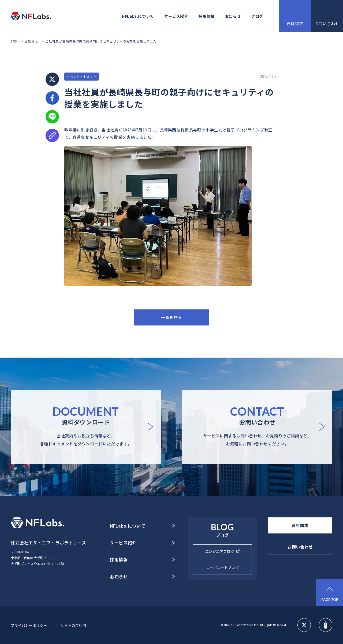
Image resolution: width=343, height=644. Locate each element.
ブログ (257, 16)
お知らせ (233, 16)
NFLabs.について (138, 16)
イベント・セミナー (82, 76)
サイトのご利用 (73, 625)
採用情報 (206, 16)
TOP (14, 41)
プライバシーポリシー (29, 625)
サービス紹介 (176, 16)
